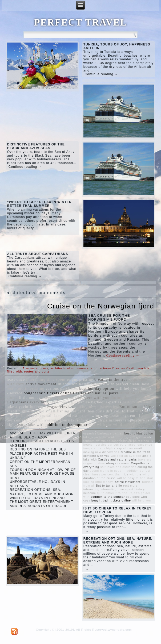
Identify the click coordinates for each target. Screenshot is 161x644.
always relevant (59, 407)
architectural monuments (69, 368)
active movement (41, 384)
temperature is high (98, 448)
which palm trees (107, 420)
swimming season (106, 416)
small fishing (57, 411)
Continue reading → (101, 74)
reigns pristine (80, 379)
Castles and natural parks (96, 393)
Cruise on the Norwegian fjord (101, 306)
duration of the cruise (100, 478)
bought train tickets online (48, 393)
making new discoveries (96, 407)
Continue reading (123, 355)
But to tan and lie (135, 407)
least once (16, 379)
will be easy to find (131, 478)
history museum (137, 402)
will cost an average (40, 420)
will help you (127, 388)
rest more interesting (25, 388)
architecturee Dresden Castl (113, 368)
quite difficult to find (115, 411)
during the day (124, 398)
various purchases (62, 388)
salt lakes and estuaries (67, 416)
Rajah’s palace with (97, 384)
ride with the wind (105, 425)
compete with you (93, 398)
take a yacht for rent (25, 407)
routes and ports (37, 371)
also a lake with (30, 425)
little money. (30, 398)
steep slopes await (59, 398)
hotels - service (95, 445)
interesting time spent (46, 379)
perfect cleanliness (133, 384)
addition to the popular (67, 425)
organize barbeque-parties (98, 402)
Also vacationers (35, 368)
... (10, 232)
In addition (68, 384)
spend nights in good (26, 411)
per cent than (82, 411)
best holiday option (97, 388)
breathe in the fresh (112, 379)
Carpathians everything (28, 402)
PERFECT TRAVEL (80, 22)
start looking (62, 402)
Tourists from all (75, 420)
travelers (37, 416)
